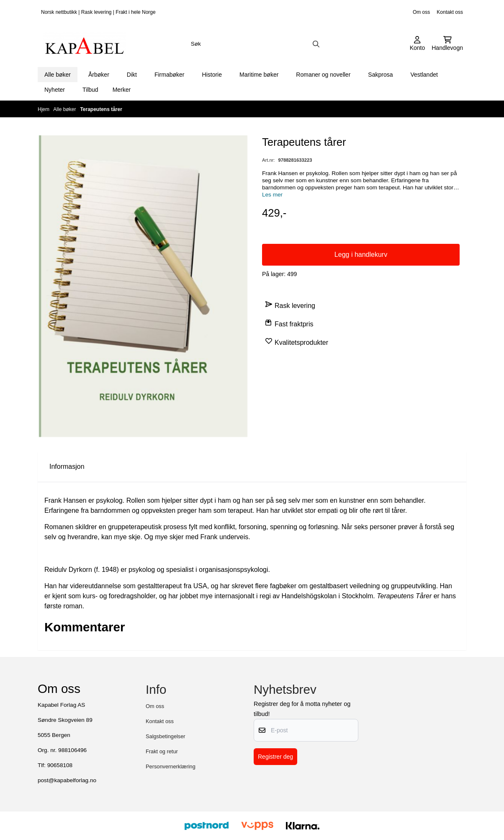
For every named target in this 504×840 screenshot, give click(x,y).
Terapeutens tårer (101, 109)
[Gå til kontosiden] (418, 44)
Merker (122, 90)
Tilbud (90, 90)
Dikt (132, 75)
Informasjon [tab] (67, 467)
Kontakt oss (450, 12)
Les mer (272, 195)
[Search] (316, 44)
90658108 (60, 765)
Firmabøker (170, 75)
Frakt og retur (162, 751)
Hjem (44, 109)
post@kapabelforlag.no (67, 780)
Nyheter (55, 90)
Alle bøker (58, 75)
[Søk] (255, 44)
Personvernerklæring (171, 766)
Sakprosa (380, 75)
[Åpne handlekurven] (447, 44)
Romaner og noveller (323, 75)
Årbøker (99, 75)
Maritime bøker (259, 75)
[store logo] (85, 44)
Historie (212, 75)
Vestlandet (424, 75)
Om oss (421, 12)
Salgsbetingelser (166, 736)
